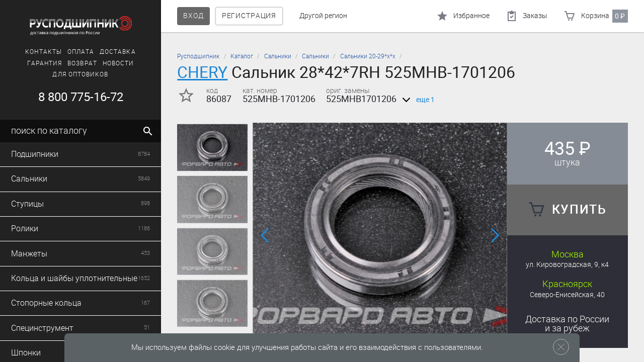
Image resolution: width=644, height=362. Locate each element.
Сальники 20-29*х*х (368, 56)
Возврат (82, 63)
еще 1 (417, 100)
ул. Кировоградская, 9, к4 (567, 265)
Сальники (278, 56)
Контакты (44, 52)
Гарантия (45, 63)
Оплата (81, 52)
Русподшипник (198, 56)
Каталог (242, 56)
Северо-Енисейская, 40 (567, 295)
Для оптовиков (80, 74)
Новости (118, 63)
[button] (265, 235)
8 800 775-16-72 (81, 97)
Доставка (118, 52)
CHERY (202, 72)
